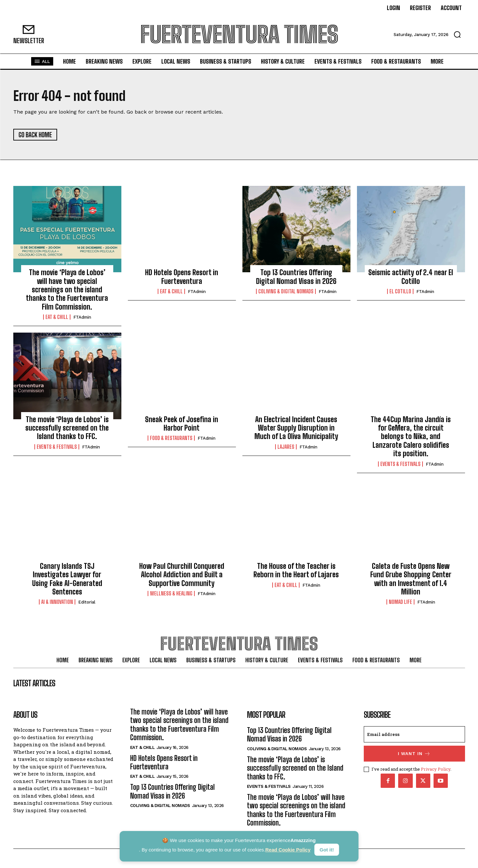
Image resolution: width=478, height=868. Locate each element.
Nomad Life (400, 602)
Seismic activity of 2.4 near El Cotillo (411, 277)
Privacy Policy (436, 769)
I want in (414, 754)
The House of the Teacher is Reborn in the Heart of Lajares (296, 570)
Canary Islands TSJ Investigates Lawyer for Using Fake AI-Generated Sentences (67, 579)
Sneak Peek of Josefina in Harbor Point (182, 424)
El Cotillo (400, 292)
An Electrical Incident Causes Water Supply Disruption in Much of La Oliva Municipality (296, 428)
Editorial (87, 602)
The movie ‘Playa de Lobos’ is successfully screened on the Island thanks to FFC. (67, 428)
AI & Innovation (57, 602)
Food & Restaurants (171, 438)
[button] (457, 34)
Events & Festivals (57, 447)
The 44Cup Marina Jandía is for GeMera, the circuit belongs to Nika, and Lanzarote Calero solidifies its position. (411, 437)
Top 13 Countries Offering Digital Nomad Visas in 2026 (296, 277)
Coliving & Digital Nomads (286, 292)
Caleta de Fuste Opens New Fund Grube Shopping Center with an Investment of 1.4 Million (411, 579)
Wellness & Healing (171, 594)
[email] (414, 735)
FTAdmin (82, 318)
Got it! (327, 850)
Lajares (286, 447)
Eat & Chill (57, 317)
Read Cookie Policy (288, 850)
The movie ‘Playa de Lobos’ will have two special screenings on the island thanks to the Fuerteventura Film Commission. (67, 290)
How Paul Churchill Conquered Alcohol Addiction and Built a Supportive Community (182, 575)
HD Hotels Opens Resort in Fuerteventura (182, 277)
